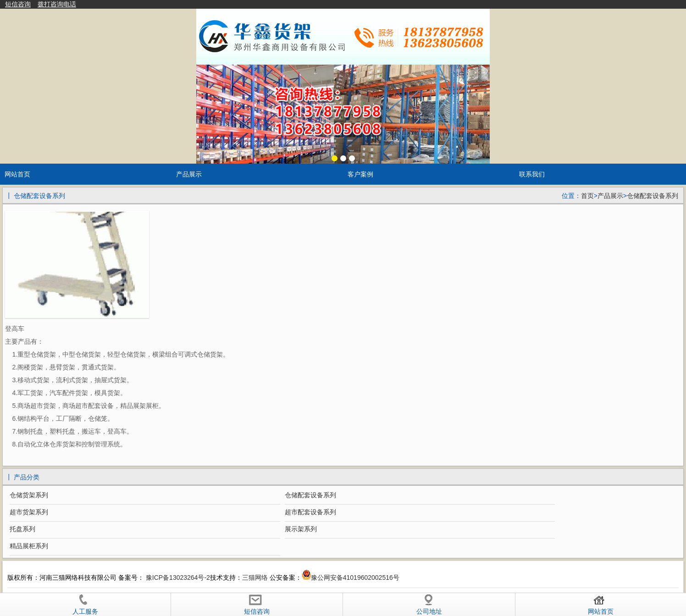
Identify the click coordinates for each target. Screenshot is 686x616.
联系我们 (532, 174)
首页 (587, 196)
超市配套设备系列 (310, 512)
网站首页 (17, 174)
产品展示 (189, 174)
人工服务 (85, 605)
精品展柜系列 (29, 546)
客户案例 (360, 174)
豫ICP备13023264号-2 (177, 577)
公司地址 (429, 605)
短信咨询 (18, 4)
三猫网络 (255, 577)
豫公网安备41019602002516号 (355, 577)
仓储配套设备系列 (653, 196)
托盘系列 (22, 529)
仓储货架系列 (29, 495)
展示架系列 (301, 529)
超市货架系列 (29, 512)
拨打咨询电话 (57, 4)
